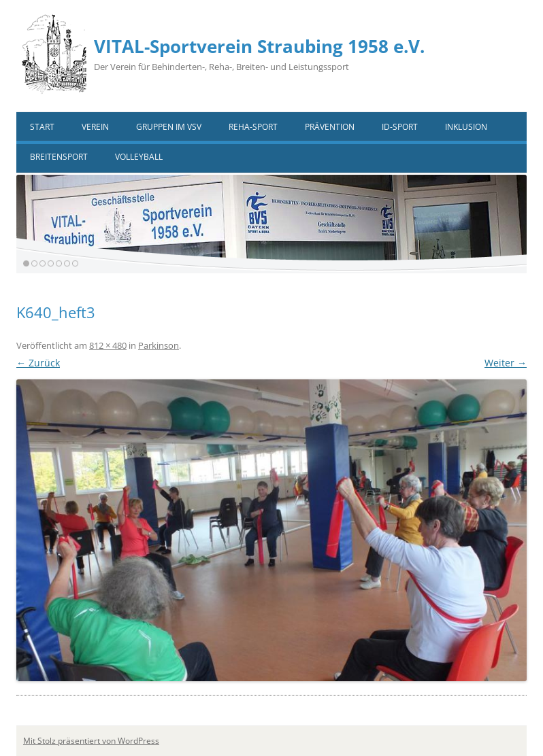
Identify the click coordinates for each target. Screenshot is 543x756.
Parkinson (159, 345)
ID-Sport (400, 127)
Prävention (330, 127)
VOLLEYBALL (139, 157)
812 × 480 (108, 345)
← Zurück (38, 363)
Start (42, 127)
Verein (95, 127)
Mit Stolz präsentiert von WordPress (91, 741)
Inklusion (466, 127)
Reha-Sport (253, 127)
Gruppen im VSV (169, 127)
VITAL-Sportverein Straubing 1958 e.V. (259, 46)
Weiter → (506, 363)
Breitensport (59, 157)
